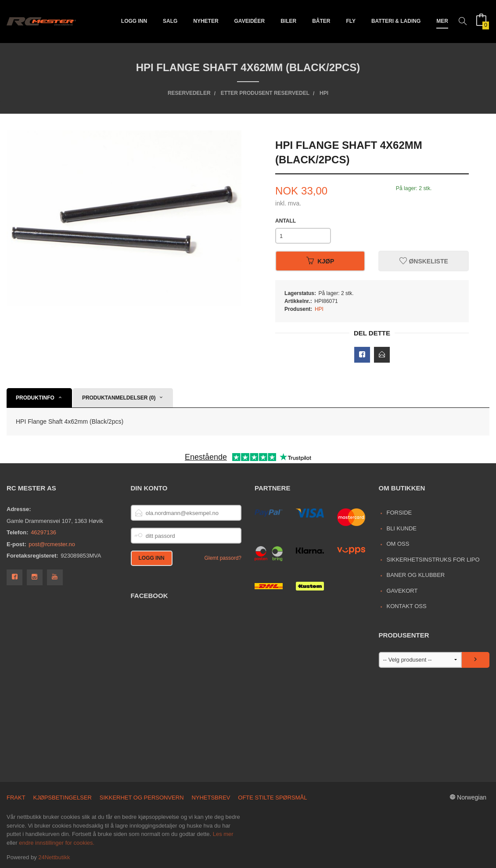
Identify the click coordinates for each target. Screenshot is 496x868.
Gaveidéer (250, 21)
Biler (288, 21)
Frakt (16, 798)
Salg (170, 21)
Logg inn (134, 21)
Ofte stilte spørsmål (272, 798)
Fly (351, 21)
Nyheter (206, 21)
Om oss (398, 544)
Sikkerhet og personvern (142, 798)
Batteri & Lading (396, 21)
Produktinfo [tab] (35, 398)
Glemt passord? (223, 558)
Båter (321, 21)
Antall (286, 221)
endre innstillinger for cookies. (57, 843)
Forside (399, 513)
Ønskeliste (424, 261)
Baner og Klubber (415, 575)
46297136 (43, 532)
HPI (319, 309)
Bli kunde (401, 528)
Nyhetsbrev (211, 798)
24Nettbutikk (54, 857)
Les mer (223, 834)
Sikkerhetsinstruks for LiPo (433, 560)
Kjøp (320, 261)
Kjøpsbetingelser (62, 798)
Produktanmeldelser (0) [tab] (119, 398)
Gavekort (402, 591)
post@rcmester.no (52, 544)
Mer (442, 21)
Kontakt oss (406, 606)
